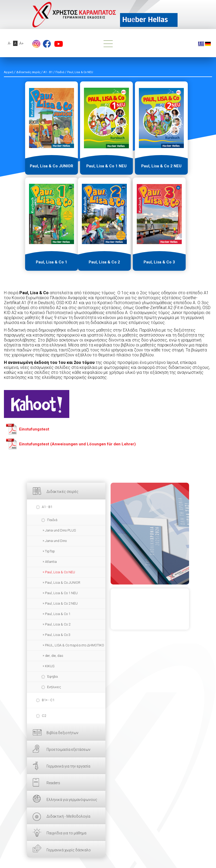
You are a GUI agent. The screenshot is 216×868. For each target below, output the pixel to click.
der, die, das (54, 656)
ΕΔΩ (150, 534)
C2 (44, 716)
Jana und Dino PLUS (60, 530)
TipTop (50, 551)
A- (10, 43)
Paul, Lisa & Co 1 (58, 614)
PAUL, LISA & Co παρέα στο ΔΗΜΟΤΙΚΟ (75, 645)
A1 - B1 (47, 507)
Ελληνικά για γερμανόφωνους (72, 800)
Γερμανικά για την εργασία (68, 766)
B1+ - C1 (48, 700)
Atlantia (51, 562)
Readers (53, 783)
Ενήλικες (54, 687)
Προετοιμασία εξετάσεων (69, 749)
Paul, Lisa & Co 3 (58, 635)
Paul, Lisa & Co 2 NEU (61, 603)
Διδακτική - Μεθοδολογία (68, 816)
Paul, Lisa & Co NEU (60, 572)
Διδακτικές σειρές (62, 492)
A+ (22, 43)
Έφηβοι (53, 677)
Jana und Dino (56, 541)
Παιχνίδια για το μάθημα (66, 833)
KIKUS (50, 666)
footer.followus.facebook (47, 44)
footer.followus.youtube (59, 44)
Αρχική (9, 72)
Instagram (36, 44)
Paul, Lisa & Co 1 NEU (61, 593)
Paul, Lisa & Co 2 (58, 624)
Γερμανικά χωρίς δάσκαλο (69, 850)
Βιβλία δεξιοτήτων (62, 733)
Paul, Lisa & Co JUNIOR (63, 583)
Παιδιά (52, 520)
